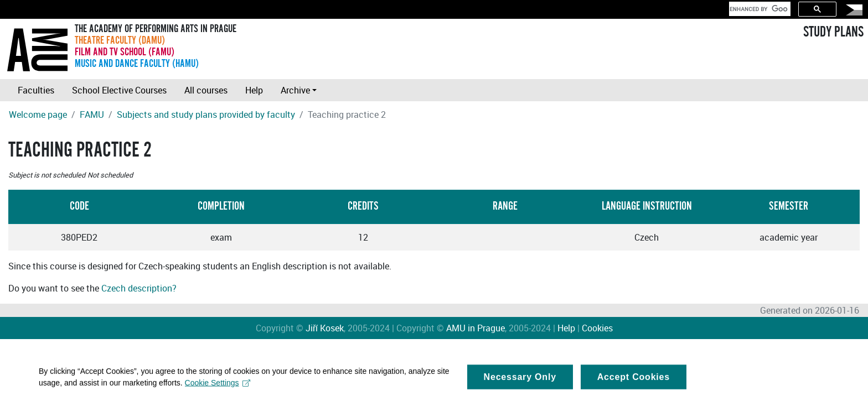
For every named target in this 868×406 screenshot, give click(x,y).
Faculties (36, 90)
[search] (759, 9)
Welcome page (38, 114)
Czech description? (139, 288)
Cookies (597, 328)
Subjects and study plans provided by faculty (206, 114)
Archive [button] (295, 90)
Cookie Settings (218, 388)
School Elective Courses (119, 90)
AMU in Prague (476, 328)
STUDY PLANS (833, 32)
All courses (206, 90)
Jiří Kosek (325, 328)
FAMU (92, 114)
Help (254, 90)
